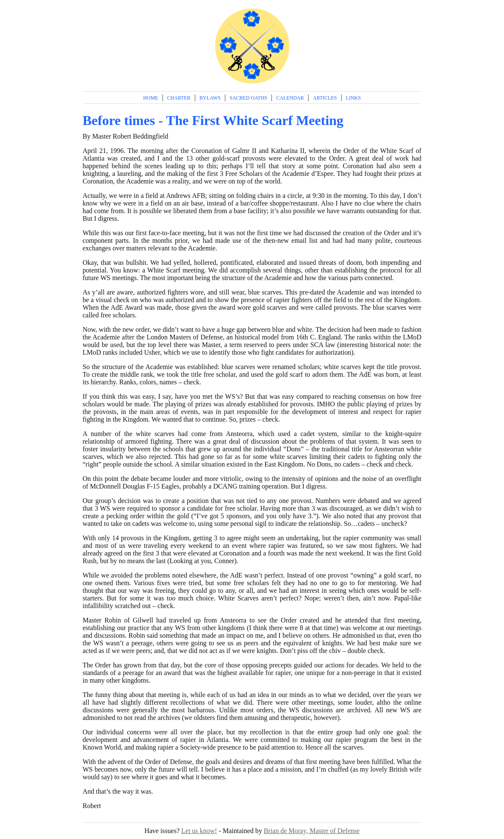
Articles (325, 98)
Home (151, 98)
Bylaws (210, 98)
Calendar (290, 98)
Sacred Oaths (248, 98)
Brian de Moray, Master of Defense (312, 831)
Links (353, 98)
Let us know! (199, 831)
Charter (179, 98)
